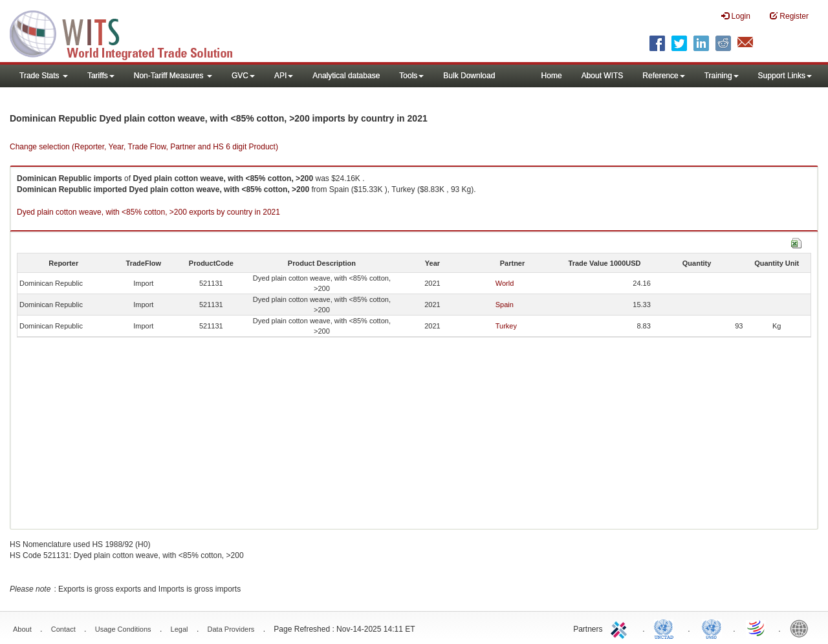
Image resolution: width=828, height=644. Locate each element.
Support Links (785, 76)
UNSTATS (712, 628)
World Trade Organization (757, 628)
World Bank (802, 628)
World (505, 283)
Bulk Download (469, 76)
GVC (243, 76)
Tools (411, 76)
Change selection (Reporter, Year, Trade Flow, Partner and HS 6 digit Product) (144, 147)
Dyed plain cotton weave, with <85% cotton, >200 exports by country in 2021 (148, 212)
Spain (505, 305)
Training (722, 76)
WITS (129, 32)
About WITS (603, 76)
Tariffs (101, 76)
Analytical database (346, 76)
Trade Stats (44, 76)
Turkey (506, 326)
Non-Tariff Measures (173, 76)
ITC (621, 628)
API (284, 76)
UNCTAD (666, 628)
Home (552, 76)
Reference (663, 76)
